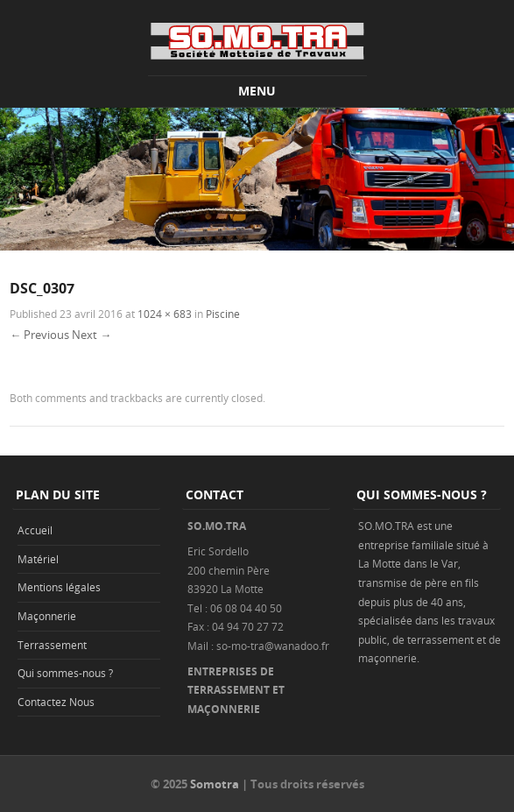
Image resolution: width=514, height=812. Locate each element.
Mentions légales (59, 587)
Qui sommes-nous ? (65, 673)
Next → (92, 335)
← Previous (39, 335)
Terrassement (52, 645)
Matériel (38, 559)
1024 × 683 (165, 314)
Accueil (35, 530)
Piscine (223, 314)
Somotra (215, 784)
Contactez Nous (56, 702)
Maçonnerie (47, 616)
